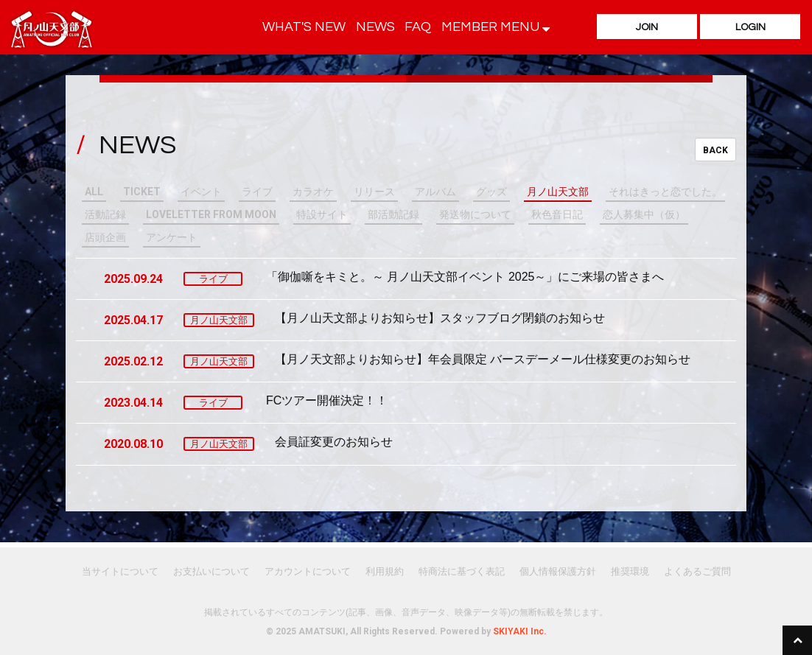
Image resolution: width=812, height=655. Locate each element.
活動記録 (105, 214)
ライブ (257, 192)
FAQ (418, 27)
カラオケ (313, 192)
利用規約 (385, 571)
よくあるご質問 (697, 571)
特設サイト (322, 214)
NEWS (375, 27)
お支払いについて (211, 571)
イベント (201, 192)
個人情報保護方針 (558, 571)
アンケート (172, 237)
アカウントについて (308, 571)
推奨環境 (630, 571)
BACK (715, 150)
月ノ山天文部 (558, 192)
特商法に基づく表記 (462, 571)
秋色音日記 (557, 214)
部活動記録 (393, 214)
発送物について (475, 214)
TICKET (142, 192)
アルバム (435, 192)
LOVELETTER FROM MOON (211, 214)
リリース (374, 192)
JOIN (647, 27)
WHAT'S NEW (304, 27)
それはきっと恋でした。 (665, 192)
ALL (94, 192)
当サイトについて (120, 571)
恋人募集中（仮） (644, 214)
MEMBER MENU (496, 27)
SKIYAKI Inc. (520, 631)
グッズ (491, 192)
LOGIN (750, 27)
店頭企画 (105, 237)
